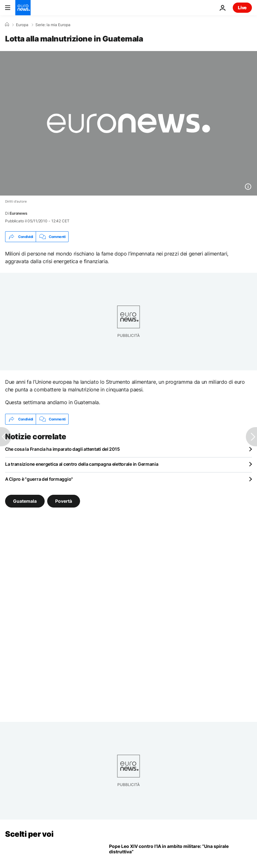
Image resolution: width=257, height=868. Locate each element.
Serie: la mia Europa (53, 25)
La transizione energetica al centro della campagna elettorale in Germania (82, 464)
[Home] (7, 25)
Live (242, 7)
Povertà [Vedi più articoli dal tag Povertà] (64, 501)
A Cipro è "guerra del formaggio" (39, 479)
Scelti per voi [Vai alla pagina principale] (29, 834)
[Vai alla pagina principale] (23, 8)
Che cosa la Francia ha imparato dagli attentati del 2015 (62, 449)
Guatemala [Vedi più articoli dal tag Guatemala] (25, 501)
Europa (22, 25)
